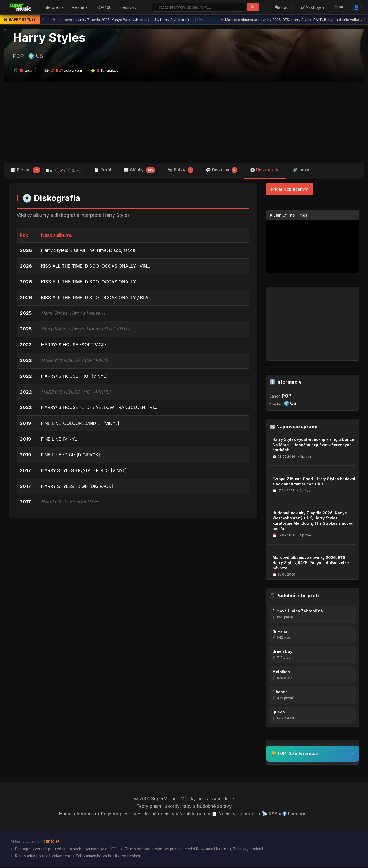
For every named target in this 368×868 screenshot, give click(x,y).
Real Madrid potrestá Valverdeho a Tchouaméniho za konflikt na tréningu (79, 857)
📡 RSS (271, 815)
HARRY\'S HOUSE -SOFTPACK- (74, 346)
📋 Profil (103, 170)
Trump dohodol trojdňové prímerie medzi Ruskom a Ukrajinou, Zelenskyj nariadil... (198, 850)
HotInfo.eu (51, 842)
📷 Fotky (181, 171)
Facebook (297, 815)
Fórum (283, 8)
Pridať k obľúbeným (290, 190)
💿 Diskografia (265, 170)
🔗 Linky (301, 170)
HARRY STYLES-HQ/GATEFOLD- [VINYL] (84, 472)
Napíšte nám (193, 815)
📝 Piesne (46, 171)
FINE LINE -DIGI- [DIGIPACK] (71, 456)
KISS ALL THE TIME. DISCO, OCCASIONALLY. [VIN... (96, 267)
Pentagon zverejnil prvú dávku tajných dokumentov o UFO (66, 850)
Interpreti (85, 815)
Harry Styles (49, 38)
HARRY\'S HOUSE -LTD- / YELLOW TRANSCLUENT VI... (100, 409)
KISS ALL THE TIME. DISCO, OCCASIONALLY (89, 283)
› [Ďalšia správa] (365, 20)
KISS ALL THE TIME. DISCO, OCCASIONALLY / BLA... (97, 299)
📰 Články (139, 171)
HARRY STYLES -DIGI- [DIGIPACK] (77, 488)
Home (64, 815)
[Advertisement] (184, 123)
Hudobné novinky (156, 815)
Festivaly (129, 8)
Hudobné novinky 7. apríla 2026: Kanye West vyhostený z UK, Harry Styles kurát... (128, 20)
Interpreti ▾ (53, 8)
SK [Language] (339, 7)
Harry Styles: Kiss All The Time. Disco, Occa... (90, 251)
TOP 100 (104, 8)
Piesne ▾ (80, 8)
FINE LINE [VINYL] (60, 441)
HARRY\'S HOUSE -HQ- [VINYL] (75, 377)
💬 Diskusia (222, 171)
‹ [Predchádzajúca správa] (43, 20)
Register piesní (116, 815)
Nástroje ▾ (312, 8)
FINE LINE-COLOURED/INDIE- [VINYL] (81, 425)
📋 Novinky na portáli (235, 815)
